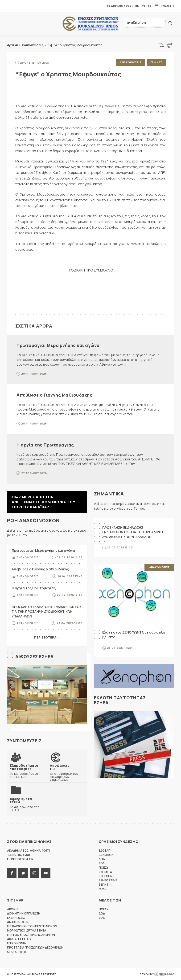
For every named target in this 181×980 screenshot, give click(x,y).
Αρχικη (12, 909)
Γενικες (156, 62)
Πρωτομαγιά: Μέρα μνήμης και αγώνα (58, 345)
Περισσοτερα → (47, 637)
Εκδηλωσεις (16, 917)
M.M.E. (103, 889)
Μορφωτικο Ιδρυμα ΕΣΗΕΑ (27, 930)
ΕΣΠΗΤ (104, 884)
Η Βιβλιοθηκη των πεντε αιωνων (32, 926)
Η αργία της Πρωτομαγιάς (45, 445)
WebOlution (164, 974)
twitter (23, 873)
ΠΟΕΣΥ (104, 867)
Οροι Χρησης (17, 952)
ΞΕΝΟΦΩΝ (106, 855)
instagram (34, 873)
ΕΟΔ (102, 863)
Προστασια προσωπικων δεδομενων (35, 947)
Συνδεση (167, 6)
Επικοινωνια (16, 943)
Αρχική (13, 45)
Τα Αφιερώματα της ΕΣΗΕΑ (27, 804)
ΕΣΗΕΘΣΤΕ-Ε (108, 880)
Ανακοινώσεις (33, 45)
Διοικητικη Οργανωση (24, 913)
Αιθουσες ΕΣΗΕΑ (35, 656)
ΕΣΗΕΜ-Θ (105, 872)
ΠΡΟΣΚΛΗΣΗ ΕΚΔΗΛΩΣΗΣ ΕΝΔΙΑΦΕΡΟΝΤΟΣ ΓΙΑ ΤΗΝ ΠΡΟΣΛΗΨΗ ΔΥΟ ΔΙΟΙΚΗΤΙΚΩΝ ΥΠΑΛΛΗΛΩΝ (47, 611)
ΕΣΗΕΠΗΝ (106, 876)
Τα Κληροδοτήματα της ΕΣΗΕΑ (27, 771)
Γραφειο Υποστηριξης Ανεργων (31, 934)
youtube (46, 873)
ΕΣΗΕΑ (90, 24)
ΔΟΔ (102, 859)
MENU (10, 6)
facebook (12, 873)
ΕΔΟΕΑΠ (105, 850)
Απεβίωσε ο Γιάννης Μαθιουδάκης (54, 395)
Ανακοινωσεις (130, 62)
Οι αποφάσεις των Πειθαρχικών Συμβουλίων (67, 772)
